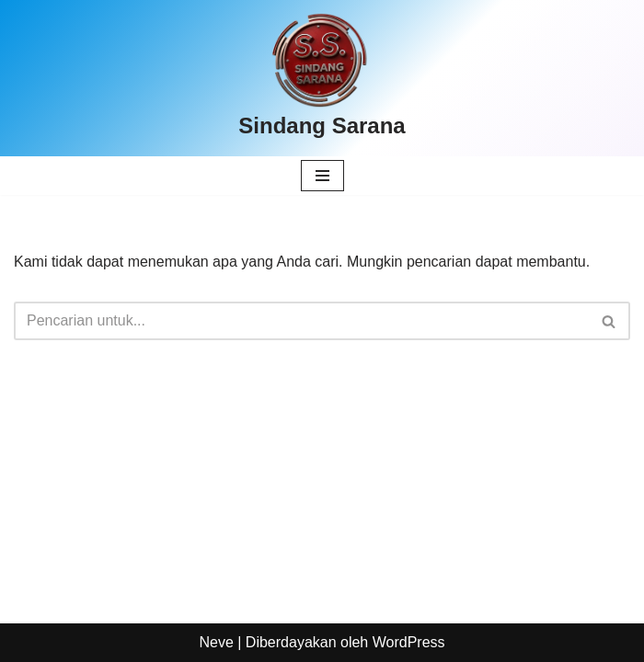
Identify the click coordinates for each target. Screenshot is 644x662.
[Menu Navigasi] (322, 176)
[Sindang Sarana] (322, 78)
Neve (216, 642)
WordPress (409, 642)
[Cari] (301, 321)
